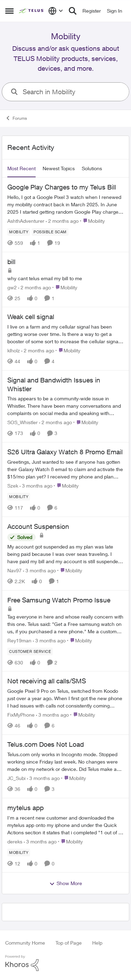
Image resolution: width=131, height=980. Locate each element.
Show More (66, 883)
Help (97, 943)
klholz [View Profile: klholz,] (14, 350)
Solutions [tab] (92, 168)
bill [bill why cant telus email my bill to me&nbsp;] (11, 262)
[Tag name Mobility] (19, 232)
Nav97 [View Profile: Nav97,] (14, 570)
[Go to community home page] (32, 11)
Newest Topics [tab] (59, 168)
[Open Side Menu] (9, 11)
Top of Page (69, 943)
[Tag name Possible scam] (50, 232)
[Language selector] (56, 11)
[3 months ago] (36, 486)
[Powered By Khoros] (65, 963)
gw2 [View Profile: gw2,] (12, 287)
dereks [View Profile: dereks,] (15, 841)
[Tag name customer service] (30, 651)
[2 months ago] (62, 221)
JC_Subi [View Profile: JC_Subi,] (16, 778)
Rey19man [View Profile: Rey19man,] (19, 640)
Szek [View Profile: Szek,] (13, 486)
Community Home (25, 943)
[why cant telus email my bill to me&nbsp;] (65, 278)
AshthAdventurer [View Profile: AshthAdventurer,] (26, 221)
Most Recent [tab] (21, 168)
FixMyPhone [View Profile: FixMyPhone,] (21, 715)
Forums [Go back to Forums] (16, 118)
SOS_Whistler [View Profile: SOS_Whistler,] (23, 422)
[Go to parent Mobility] (92, 221)
